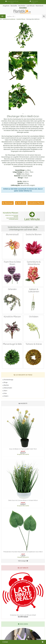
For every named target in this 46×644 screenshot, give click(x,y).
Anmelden (23, 8)
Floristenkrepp (8, 380)
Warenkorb (39, 6)
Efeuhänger (9, 203)
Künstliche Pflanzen (21, 19)
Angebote (24, 403)
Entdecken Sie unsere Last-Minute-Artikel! (23, 616)
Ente (5, 393)
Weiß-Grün (21, 203)
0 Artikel (5, 642)
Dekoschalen (7, 388)
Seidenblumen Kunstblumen (9, 19)
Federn (5, 396)
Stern (5, 391)
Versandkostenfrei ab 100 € (13, 2)
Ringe (5, 382)
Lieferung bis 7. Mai (35, 2)
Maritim (6, 385)
